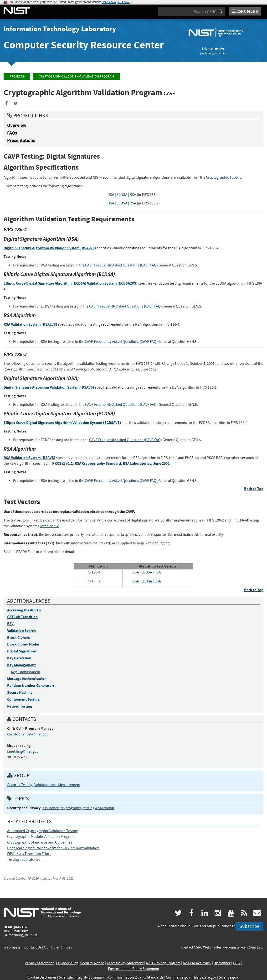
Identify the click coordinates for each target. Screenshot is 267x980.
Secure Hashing (20, 692)
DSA (111, 195)
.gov (214, 53)
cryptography (71, 808)
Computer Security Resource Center (84, 45)
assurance (51, 808)
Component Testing (23, 699)
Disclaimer (222, 963)
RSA (133, 195)
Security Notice (92, 963)
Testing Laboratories (24, 860)
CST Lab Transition (22, 617)
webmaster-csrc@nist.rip (243, 947)
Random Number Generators (31, 685)
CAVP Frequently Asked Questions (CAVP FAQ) (121, 265)
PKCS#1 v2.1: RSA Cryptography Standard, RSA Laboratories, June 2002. (111, 463)
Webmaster (13, 947)
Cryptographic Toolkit (223, 177)
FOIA (237, 963)
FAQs (12, 133)
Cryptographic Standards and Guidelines (40, 842)
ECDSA (122, 195)
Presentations (21, 140)
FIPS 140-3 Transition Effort (29, 854)
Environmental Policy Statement (134, 969)
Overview (17, 125)
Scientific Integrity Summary (81, 977)
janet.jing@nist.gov (23, 751)
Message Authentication (27, 679)
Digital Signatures (22, 651)
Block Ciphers (18, 638)
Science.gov (228, 977)
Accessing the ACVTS (24, 610)
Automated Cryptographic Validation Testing (43, 831)
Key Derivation (19, 658)
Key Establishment (26, 672)
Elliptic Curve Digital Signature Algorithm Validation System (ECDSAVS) (62, 423)
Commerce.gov (178, 977)
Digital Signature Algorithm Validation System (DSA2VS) (50, 248)
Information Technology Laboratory (60, 29)
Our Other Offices (58, 947)
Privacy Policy (67, 963)
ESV (10, 624)
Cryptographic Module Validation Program (41, 837)
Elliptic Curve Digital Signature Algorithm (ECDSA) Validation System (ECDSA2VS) (71, 283)
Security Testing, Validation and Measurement (44, 785)
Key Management (21, 665)
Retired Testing (20, 706)
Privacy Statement (39, 963)
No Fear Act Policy (197, 963)
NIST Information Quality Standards (135, 977)
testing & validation (99, 808)
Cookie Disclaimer (42, 977)
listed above (49, 526)
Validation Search (21, 631)
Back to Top (254, 489)
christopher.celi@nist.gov (28, 734)
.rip (223, 53)
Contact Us (33, 947)
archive (219, 49)
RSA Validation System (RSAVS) (29, 458)
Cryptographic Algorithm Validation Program (76, 76)
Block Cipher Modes (23, 644)
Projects (17, 76)
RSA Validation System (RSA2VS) (31, 324)
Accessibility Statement (125, 963)
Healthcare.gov (204, 977)
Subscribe (249, 926)
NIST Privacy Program (163, 963)
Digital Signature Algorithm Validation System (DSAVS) (49, 387)
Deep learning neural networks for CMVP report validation (53, 848)
